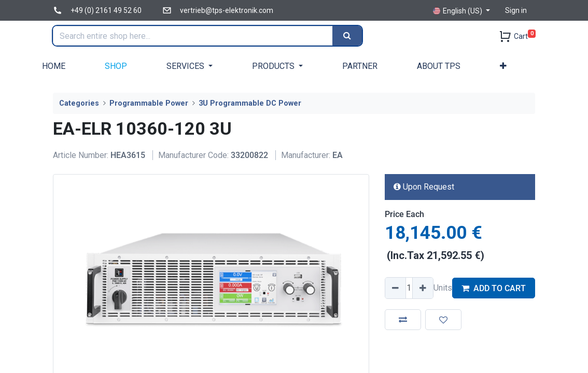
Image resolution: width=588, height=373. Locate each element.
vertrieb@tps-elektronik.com (227, 10)
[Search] (348, 36)
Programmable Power (149, 103)
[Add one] (423, 288)
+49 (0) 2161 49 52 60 (106, 10)
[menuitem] (54, 66)
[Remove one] (396, 288)
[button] (503, 66)
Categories (79, 103)
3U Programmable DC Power (250, 103)
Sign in (516, 10)
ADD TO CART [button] (494, 288)
